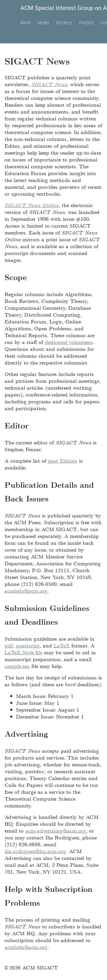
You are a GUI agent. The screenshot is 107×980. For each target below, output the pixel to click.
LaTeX (62, 645)
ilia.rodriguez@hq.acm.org (35, 851)
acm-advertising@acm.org (56, 830)
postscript (28, 645)
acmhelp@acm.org (26, 591)
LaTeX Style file (23, 652)
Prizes (86, 23)
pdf (9, 645)
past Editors (63, 460)
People (64, 23)
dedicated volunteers (69, 342)
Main (26, 23)
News (43, 23)
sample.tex (17, 666)
